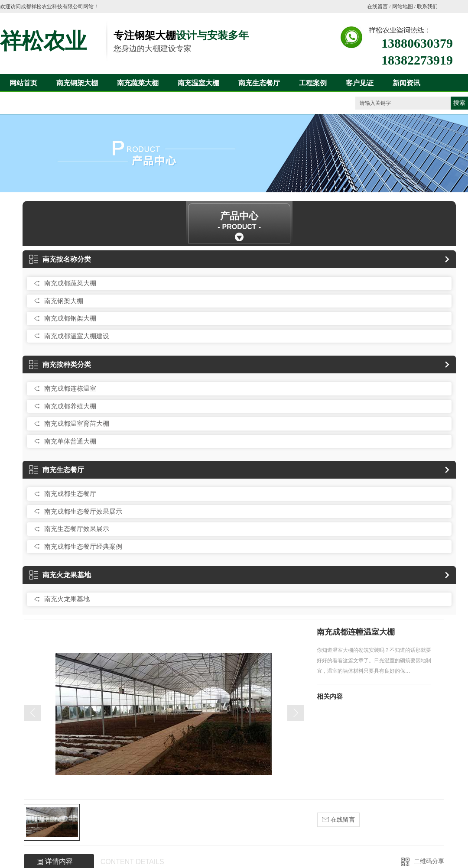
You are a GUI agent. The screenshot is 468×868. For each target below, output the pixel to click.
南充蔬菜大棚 (138, 83)
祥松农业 (43, 41)
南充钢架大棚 (77, 83)
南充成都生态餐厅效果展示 (83, 511)
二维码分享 (429, 861)
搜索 (459, 103)
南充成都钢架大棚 (70, 318)
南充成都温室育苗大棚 (77, 423)
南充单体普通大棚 (70, 441)
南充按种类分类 (60, 364)
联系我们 (427, 6)
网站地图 (403, 6)
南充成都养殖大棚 (70, 406)
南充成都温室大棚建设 (77, 336)
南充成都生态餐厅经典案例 (83, 546)
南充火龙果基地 (60, 575)
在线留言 (377, 6)
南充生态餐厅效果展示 (77, 529)
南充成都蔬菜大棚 (70, 283)
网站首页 (23, 83)
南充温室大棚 (198, 83)
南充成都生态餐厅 (70, 494)
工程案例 (313, 83)
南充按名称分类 (60, 259)
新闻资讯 (406, 83)
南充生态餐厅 (259, 83)
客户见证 (360, 83)
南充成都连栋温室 (70, 388)
